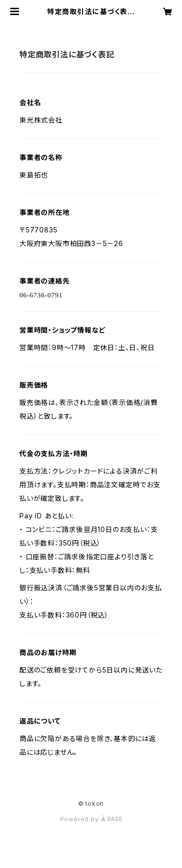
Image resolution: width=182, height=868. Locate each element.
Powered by (91, 819)
